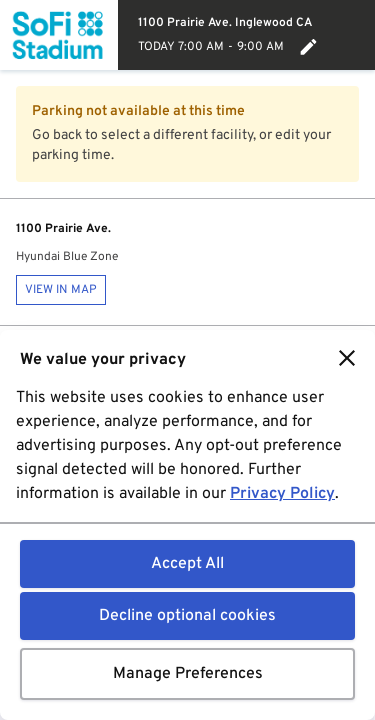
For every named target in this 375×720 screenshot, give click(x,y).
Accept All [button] (187, 564)
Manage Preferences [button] (188, 674)
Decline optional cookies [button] (187, 616)
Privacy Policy (282, 494)
